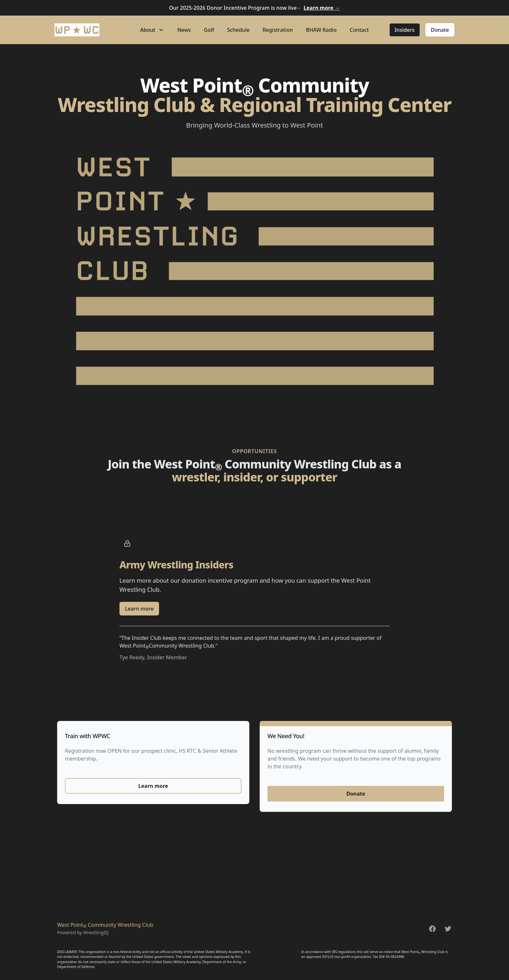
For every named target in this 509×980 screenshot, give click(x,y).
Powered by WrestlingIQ (83, 932)
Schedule (238, 30)
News (184, 30)
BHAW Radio (321, 30)
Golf (209, 30)
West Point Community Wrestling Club (105, 925)
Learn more (322, 8)
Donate (440, 30)
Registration (278, 30)
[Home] (77, 30)
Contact (359, 30)
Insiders (405, 30)
